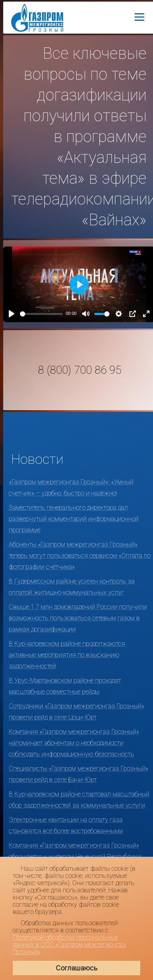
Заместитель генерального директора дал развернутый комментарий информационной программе (74, 519)
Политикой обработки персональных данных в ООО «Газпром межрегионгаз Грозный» (69, 945)
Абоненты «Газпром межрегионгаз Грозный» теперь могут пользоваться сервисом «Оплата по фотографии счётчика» (80, 556)
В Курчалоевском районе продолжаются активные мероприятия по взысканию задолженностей (67, 655)
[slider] (41, 314)
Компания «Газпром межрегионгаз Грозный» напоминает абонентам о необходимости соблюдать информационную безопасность (74, 743)
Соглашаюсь (77, 968)
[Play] (12, 314)
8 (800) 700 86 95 (80, 370)
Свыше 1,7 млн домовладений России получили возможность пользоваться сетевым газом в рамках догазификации (78, 618)
